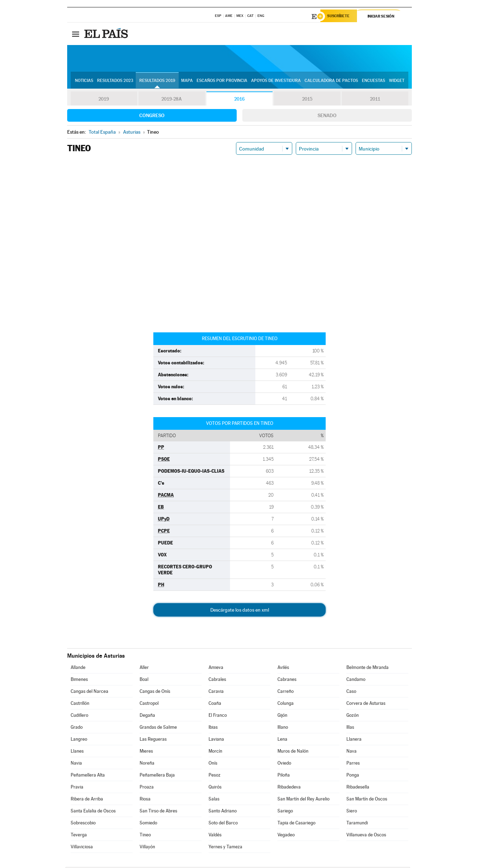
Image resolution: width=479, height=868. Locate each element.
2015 (307, 100)
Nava (352, 752)
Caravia (216, 692)
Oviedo (284, 764)
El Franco (218, 716)
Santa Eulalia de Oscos (93, 812)
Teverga (79, 836)
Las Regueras (153, 740)
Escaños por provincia (222, 81)
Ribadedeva (289, 788)
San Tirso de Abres (158, 812)
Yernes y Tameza (225, 848)
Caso (351, 692)
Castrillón (80, 704)
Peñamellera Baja (157, 776)
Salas (214, 800)
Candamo (356, 680)
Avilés (283, 668)
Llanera (354, 740)
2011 (375, 100)
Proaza (147, 788)
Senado (327, 116)
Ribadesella (358, 788)
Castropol (149, 704)
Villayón (147, 848)
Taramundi (357, 824)
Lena (282, 740)
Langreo (79, 740)
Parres (353, 764)
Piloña (284, 776)
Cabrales (217, 680)
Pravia (77, 788)
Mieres (146, 752)
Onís (213, 764)
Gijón (282, 716)
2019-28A (172, 100)
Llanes (77, 752)
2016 (239, 100)
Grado (77, 728)
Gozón (353, 716)
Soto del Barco (223, 824)
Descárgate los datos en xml (240, 611)
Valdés (215, 836)
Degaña (147, 716)
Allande (78, 668)
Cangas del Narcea (90, 692)
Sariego (285, 812)
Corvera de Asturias (366, 704)
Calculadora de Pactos (331, 81)
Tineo (145, 836)
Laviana (216, 740)
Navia (76, 764)
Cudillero (79, 716)
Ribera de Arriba (87, 800)
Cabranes (287, 680)
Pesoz (215, 776)
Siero (352, 812)
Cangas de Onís (155, 692)
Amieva (216, 668)
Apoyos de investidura (276, 81)
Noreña (147, 764)
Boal (144, 680)
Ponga (353, 776)
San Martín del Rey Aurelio (304, 800)
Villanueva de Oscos (366, 836)
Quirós (215, 788)
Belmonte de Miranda (368, 668)
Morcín (215, 752)
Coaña (215, 704)
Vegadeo (286, 836)
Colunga (286, 704)
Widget (397, 81)
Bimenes (79, 680)
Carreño (286, 692)
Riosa (145, 800)
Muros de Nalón (293, 752)
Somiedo (148, 824)
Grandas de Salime (158, 728)
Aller (144, 668)
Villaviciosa (82, 848)
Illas (350, 728)
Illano (283, 728)
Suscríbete (340, 17)
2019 (104, 100)
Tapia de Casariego (296, 824)
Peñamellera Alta (88, 776)
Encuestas (373, 81)
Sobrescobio (83, 824)
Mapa (187, 81)
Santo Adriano (223, 812)
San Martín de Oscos (367, 800)
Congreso (152, 116)
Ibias (213, 728)
